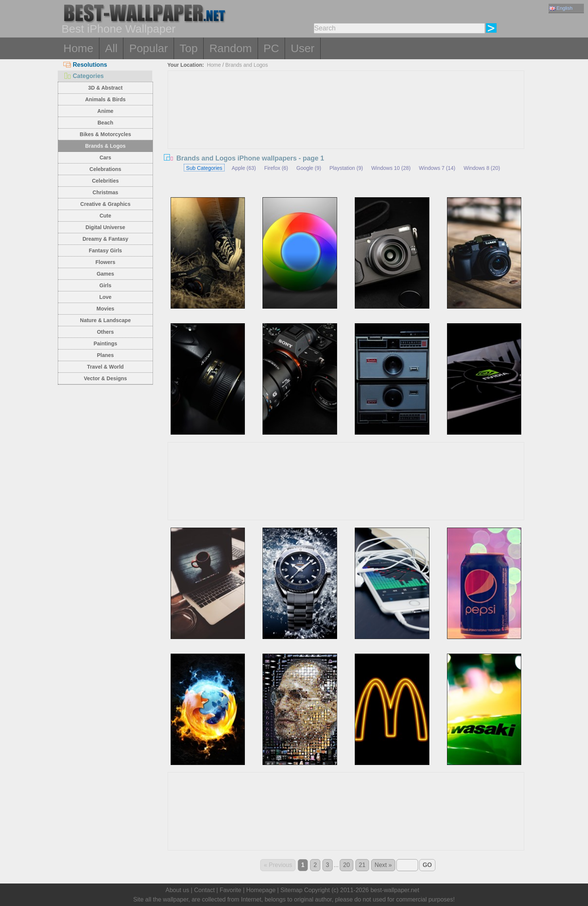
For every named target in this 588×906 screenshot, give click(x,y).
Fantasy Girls (106, 250)
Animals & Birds (105, 99)
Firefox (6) (276, 168)
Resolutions (85, 65)
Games (106, 274)
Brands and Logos (247, 65)
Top (189, 48)
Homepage (261, 890)
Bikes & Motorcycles (106, 134)
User (302, 48)
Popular (148, 48)
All (111, 48)
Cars (105, 157)
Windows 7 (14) (437, 168)
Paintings (105, 343)
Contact (204, 890)
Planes (105, 355)
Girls (105, 285)
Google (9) (309, 168)
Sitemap (292, 890)
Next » (383, 865)
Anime (106, 111)
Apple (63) (244, 168)
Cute (105, 216)
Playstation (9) (346, 168)
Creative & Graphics (105, 204)
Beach (105, 123)
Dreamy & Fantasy (105, 239)
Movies (105, 309)
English (561, 8)
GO (427, 865)
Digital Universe (105, 227)
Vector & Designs (105, 378)
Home (78, 48)
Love (106, 297)
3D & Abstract (105, 88)
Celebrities (105, 181)
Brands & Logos (105, 146)
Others (105, 332)
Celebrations (106, 169)
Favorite (231, 890)
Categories (84, 76)
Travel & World (105, 367)
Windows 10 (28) (391, 168)
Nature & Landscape (105, 320)
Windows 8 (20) (482, 168)
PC (271, 48)
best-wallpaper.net (395, 890)
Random (230, 48)
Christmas (105, 192)
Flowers (106, 262)
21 (362, 865)
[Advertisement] (346, 127)
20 (346, 865)
